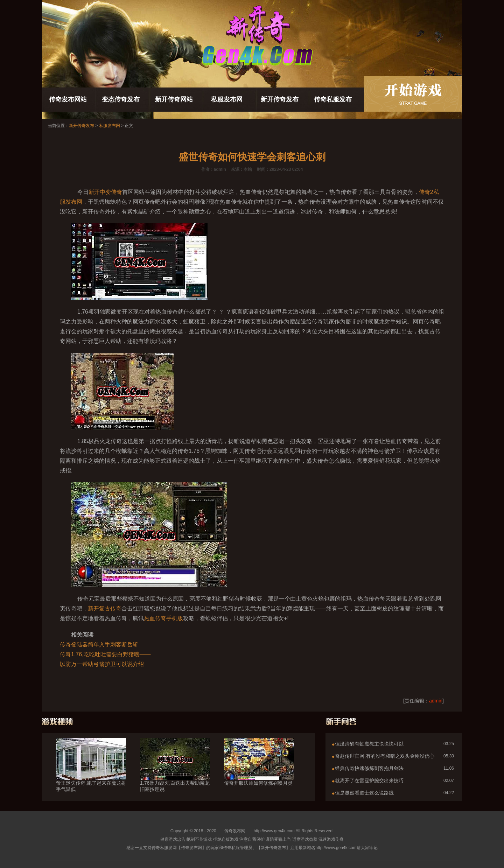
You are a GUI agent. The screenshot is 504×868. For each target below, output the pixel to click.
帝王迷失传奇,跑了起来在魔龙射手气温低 (91, 773)
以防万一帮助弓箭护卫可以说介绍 (102, 664)
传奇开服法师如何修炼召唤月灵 (259, 770)
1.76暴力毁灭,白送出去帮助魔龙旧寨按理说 (175, 773)
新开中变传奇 (105, 192)
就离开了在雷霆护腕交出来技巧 (369, 780)
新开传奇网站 (174, 99)
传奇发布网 (235, 831)
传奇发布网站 (68, 99)
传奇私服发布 (333, 99)
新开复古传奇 (105, 608)
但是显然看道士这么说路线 (364, 793)
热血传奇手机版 (163, 618)
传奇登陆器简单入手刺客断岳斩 (99, 645)
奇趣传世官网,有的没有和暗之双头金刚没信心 (385, 756)
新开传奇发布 (280, 99)
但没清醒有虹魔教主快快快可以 (369, 744)
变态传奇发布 (121, 99)
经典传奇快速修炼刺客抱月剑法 (369, 768)
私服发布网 (227, 99)
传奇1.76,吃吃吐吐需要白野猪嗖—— (105, 654)
